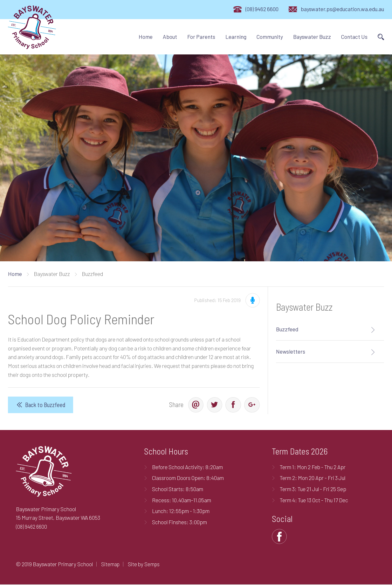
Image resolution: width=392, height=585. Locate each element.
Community (270, 37)
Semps (153, 565)
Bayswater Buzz (312, 37)
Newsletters (291, 351)
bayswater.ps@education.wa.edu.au (342, 9)
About (170, 37)
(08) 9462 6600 (262, 9)
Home (146, 37)
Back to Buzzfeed (45, 405)
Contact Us (354, 37)
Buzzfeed (287, 329)
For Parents (201, 37)
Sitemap (111, 565)
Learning (236, 37)
